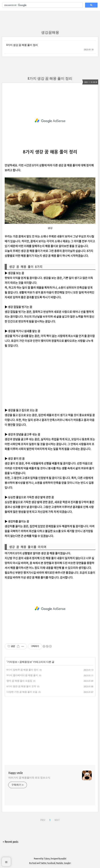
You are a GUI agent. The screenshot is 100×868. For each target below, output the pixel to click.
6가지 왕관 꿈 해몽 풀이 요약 (21, 686)
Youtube (60, 863)
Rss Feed (33, 863)
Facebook (51, 863)
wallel (64, 859)
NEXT (57, 820)
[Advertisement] (50, 121)
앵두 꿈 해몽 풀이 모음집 (19, 681)
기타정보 (12, 662)
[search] (42, 5)
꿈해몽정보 (26, 662)
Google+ (67, 863)
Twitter (43, 863)
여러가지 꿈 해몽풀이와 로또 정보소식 (29, 778)
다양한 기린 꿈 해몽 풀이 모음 (22, 692)
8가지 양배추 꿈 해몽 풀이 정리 (23, 670)
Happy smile (16, 773)
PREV (43, 820)
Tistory (47, 859)
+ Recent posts (11, 842)
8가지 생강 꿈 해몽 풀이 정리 (22, 45)
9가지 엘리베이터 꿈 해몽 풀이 (22, 675)
